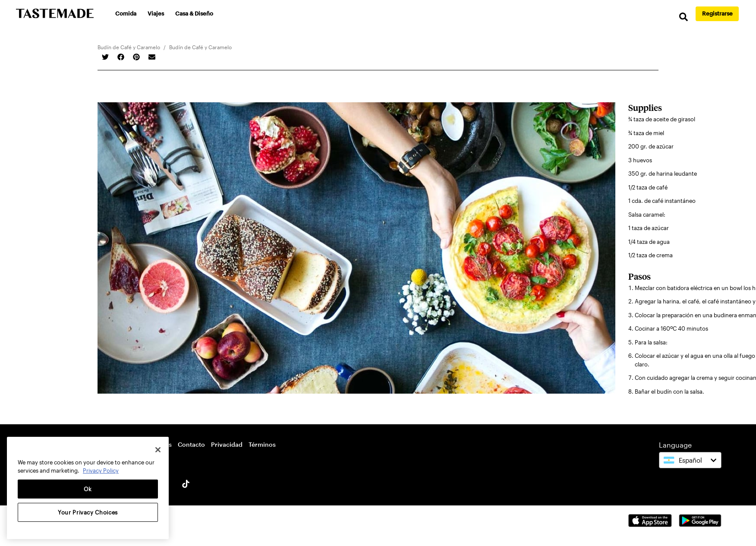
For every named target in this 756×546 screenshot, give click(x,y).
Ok (88, 489)
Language (675, 445)
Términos (262, 444)
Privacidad (227, 444)
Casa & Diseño (195, 13)
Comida (126, 13)
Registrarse (717, 13)
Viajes (156, 13)
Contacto (191, 444)
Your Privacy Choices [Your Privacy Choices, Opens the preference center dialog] (88, 512)
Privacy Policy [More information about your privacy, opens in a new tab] (101, 470)
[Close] (158, 450)
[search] (683, 17)
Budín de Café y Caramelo (129, 47)
